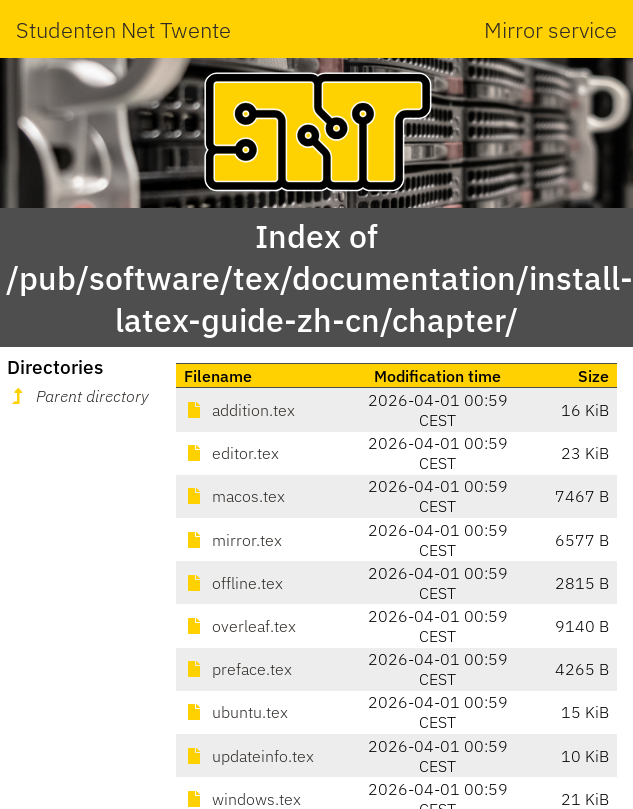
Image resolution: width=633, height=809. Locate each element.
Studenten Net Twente (123, 29)
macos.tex (234, 496)
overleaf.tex (240, 626)
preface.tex (238, 669)
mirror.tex (233, 540)
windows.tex (242, 799)
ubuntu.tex (236, 712)
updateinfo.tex (249, 756)
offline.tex (233, 583)
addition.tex (239, 410)
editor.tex (231, 453)
